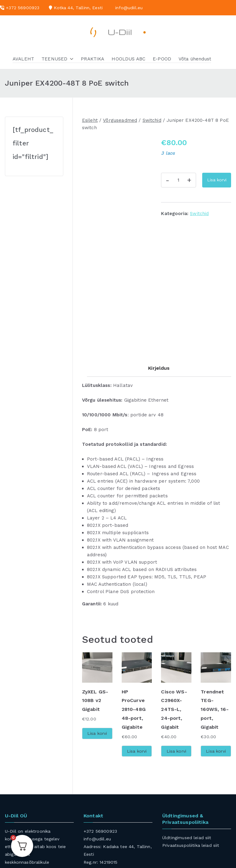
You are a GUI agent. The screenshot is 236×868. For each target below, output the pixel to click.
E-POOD (162, 59)
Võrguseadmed (120, 120)
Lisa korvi (217, 180)
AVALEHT (23, 59)
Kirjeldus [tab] (159, 316)
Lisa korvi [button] (97, 681)
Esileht (90, 120)
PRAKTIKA (92, 59)
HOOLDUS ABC (128, 59)
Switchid (152, 120)
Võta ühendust (195, 59)
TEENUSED (57, 59)
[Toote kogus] (179, 180)
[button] (70, 59)
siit (208, 785)
